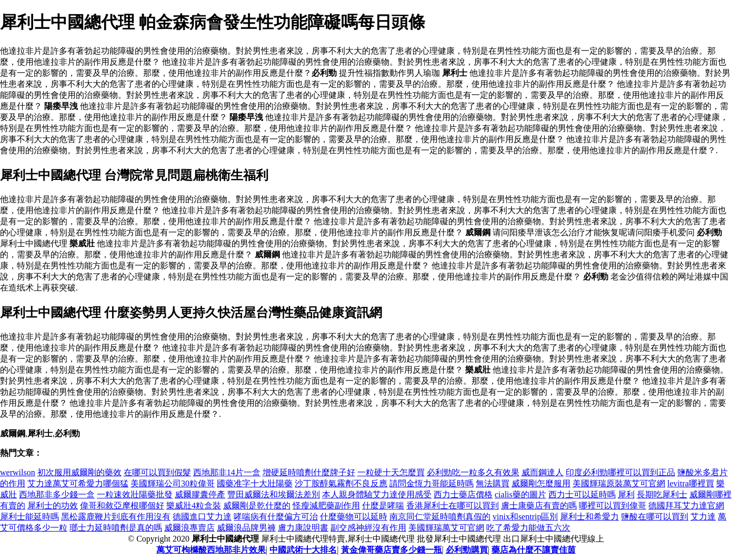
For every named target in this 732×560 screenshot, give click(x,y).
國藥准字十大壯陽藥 (255, 483)
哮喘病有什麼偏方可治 (276, 517)
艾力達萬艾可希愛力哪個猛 (78, 483)
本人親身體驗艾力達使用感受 (377, 494)
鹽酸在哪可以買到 (655, 517)
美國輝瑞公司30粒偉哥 (173, 483)
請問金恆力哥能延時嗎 (432, 483)
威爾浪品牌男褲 (246, 528)
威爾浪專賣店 (189, 528)
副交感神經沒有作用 (368, 528)
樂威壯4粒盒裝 (194, 506)
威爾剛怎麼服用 (541, 483)
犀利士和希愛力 (589, 517)
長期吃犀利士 (662, 494)
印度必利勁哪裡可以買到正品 (620, 472)
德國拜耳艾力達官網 (686, 506)
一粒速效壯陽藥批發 (135, 494)
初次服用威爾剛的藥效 (79, 472)
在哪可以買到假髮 (157, 472)
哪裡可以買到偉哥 (613, 506)
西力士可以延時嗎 (582, 494)
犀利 (626, 494)
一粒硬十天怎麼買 (391, 472)
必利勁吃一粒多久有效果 (473, 472)
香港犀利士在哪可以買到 (453, 506)
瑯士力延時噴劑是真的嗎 (116, 528)
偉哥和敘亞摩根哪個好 (122, 506)
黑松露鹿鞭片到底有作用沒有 (116, 517)
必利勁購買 (467, 550)
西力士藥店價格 (463, 494)
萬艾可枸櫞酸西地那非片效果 (211, 550)
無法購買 (493, 483)
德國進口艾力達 (202, 517)
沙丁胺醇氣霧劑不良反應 (341, 483)
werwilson (18, 472)
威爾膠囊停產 (200, 494)
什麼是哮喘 (383, 506)
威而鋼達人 (543, 472)
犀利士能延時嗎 (29, 517)
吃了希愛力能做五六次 (528, 528)
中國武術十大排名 (303, 550)
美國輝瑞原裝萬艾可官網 (619, 483)
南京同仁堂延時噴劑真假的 (440, 517)
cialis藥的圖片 (520, 494)
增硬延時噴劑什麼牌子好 (309, 472)
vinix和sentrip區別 (525, 517)
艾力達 (703, 517)
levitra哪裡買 (691, 483)
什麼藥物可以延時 (354, 517)
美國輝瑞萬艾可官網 (446, 528)
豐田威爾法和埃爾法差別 (274, 494)
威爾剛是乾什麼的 (257, 506)
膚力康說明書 (303, 528)
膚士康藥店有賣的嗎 (539, 506)
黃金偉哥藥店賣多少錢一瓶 (392, 550)
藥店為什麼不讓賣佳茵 (534, 550)
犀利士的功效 (53, 506)
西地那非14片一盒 (227, 472)
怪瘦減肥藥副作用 (326, 506)
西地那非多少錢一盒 (57, 494)
